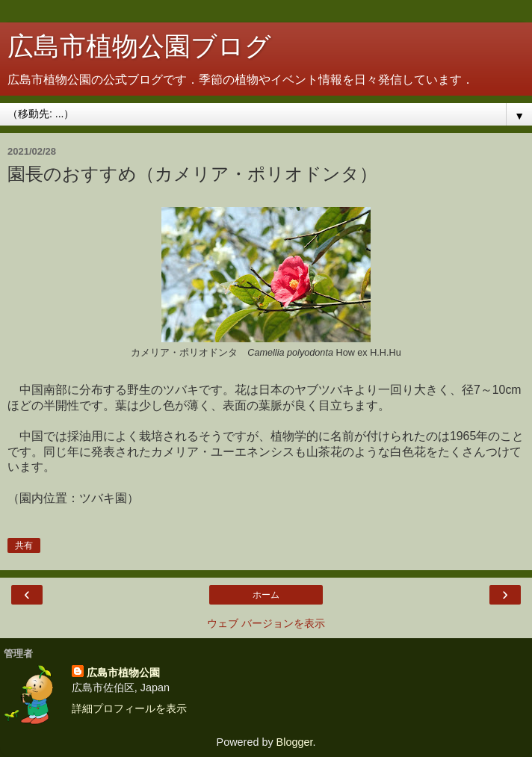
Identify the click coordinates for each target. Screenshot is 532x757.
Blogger (295, 742)
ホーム (266, 595)
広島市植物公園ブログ (139, 46)
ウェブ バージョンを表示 (266, 623)
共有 (24, 546)
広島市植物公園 (123, 673)
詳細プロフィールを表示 (129, 708)
